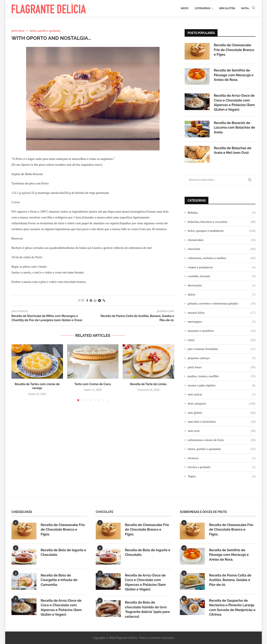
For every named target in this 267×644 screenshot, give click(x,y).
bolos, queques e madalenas (222, 231)
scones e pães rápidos (222, 385)
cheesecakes (222, 240)
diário (222, 294)
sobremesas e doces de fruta (222, 440)
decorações (222, 285)
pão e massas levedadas (222, 349)
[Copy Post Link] (104, 300)
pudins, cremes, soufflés (222, 376)
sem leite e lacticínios (222, 422)
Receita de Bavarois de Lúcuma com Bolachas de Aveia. (234, 128)
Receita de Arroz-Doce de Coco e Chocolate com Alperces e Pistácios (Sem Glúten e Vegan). (234, 103)
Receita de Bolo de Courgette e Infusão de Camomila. (59, 580)
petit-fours (222, 367)
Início (185, 8)
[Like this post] (83, 300)
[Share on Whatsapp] (95, 300)
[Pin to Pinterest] (91, 300)
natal (222, 340)
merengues (222, 322)
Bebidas (222, 213)
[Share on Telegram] (99, 300)
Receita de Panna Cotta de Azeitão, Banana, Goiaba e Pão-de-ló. (230, 580)
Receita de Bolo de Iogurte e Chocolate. (63, 552)
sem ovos (222, 431)
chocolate (222, 249)
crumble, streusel (222, 276)
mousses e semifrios (222, 331)
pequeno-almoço (222, 358)
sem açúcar (222, 394)
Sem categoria (222, 403)
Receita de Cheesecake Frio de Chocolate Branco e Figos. (234, 50)
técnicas (222, 458)
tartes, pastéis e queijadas (222, 449)
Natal (245, 8)
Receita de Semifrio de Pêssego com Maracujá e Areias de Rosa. (234, 75)
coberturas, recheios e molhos (222, 258)
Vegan (222, 476)
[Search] (253, 8)
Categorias (202, 8)
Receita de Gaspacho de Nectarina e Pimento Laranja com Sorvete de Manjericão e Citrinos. (232, 608)
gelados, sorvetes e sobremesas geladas (222, 303)
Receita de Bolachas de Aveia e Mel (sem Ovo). (233, 150)
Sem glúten (227, 8)
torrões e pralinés (222, 467)
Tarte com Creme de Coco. (93, 384)
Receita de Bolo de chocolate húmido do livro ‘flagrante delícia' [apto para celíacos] (147, 609)
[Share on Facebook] (87, 300)
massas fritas (222, 313)
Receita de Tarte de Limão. (148, 384)
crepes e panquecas (222, 267)
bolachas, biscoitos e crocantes (222, 222)
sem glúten (222, 413)
